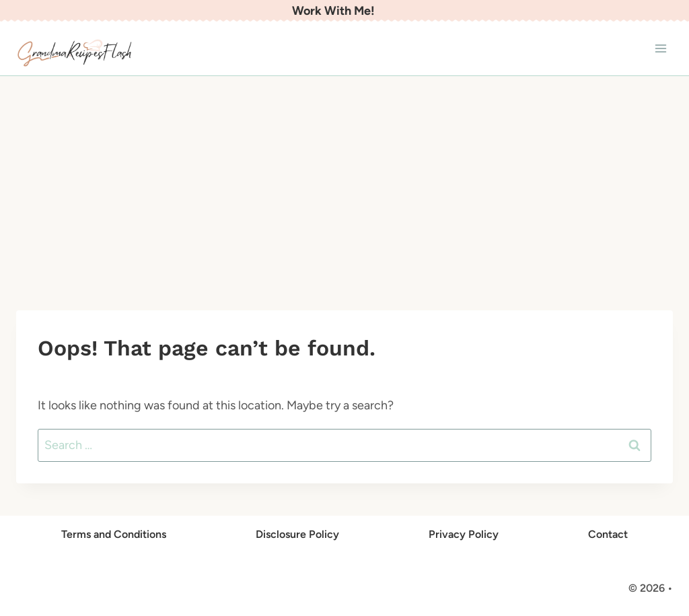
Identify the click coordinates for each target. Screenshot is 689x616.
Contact (608, 534)
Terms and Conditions (114, 534)
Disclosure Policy (297, 534)
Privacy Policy (464, 534)
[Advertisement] (344, 177)
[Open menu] (660, 49)
